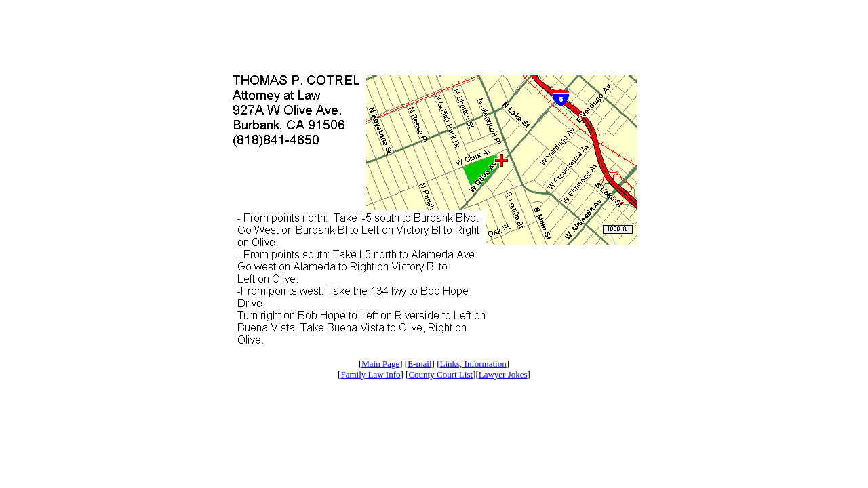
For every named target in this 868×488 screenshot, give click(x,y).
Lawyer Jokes (503, 374)
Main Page (380, 364)
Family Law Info (370, 374)
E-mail (419, 364)
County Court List (440, 374)
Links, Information (473, 364)
